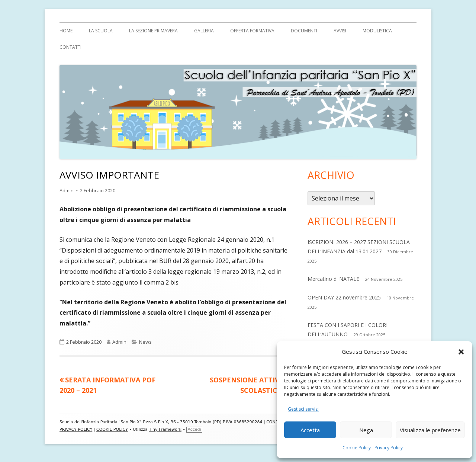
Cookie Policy (357, 448)
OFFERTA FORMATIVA (252, 31)
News (145, 342)
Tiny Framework (165, 429)
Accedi (194, 429)
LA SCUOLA (101, 31)
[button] (461, 352)
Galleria (204, 31)
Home (66, 31)
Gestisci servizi (303, 409)
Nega (366, 430)
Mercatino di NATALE (333, 279)
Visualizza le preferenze (430, 430)
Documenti (304, 31)
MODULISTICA (377, 31)
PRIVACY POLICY (76, 429)
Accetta (310, 430)
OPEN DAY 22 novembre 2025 (344, 297)
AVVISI (340, 31)
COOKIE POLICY (112, 429)
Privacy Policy (389, 448)
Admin (67, 190)
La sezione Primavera (153, 31)
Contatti (70, 47)
